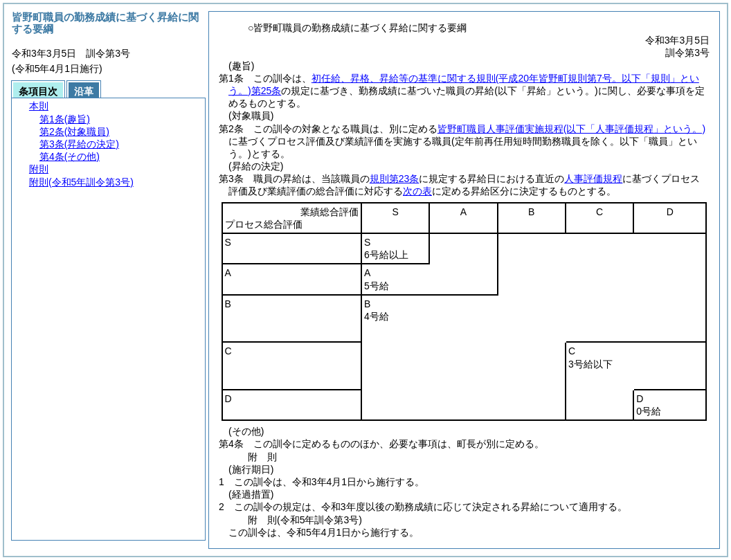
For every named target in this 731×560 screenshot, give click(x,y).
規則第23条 (395, 179)
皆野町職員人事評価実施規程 (571, 129)
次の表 (417, 191)
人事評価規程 (593, 179)
